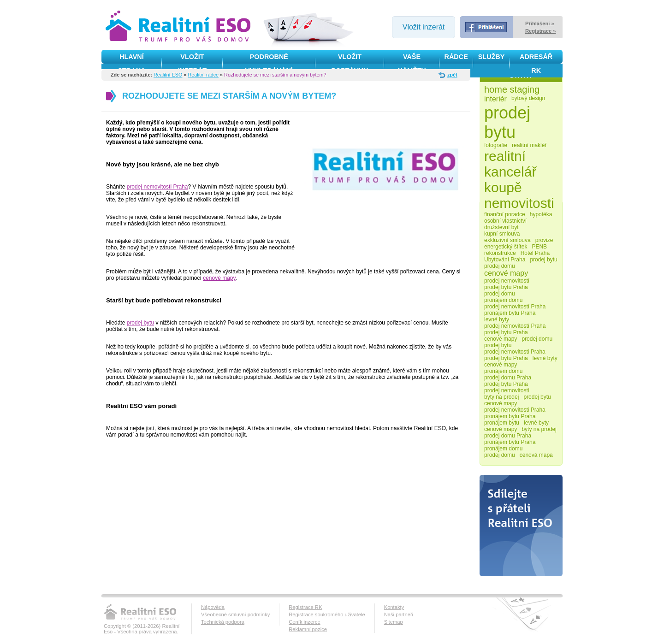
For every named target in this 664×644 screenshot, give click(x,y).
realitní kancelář (510, 164)
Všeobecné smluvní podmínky (235, 614)
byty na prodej (501, 397)
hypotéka (541, 214)
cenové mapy (219, 278)
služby (492, 57)
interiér (495, 99)
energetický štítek (506, 247)
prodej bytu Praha (506, 287)
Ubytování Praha (505, 260)
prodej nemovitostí (507, 281)
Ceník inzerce (304, 622)
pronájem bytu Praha (510, 313)
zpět (452, 75)
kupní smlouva (502, 234)
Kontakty (394, 607)
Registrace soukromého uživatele (327, 614)
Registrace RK (305, 607)
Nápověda (213, 607)
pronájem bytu (502, 423)
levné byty (497, 319)
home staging (512, 89)
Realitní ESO (168, 75)
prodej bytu (140, 323)
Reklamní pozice (308, 629)
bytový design (528, 98)
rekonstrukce (500, 253)
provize (544, 240)
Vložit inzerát (424, 27)
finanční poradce (505, 214)
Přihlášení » (540, 24)
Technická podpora (223, 622)
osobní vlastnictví (505, 221)
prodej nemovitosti (507, 390)
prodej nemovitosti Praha (157, 187)
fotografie (496, 145)
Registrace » (541, 31)
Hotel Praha (535, 253)
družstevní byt (501, 227)
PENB (539, 247)
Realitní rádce (203, 75)
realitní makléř (529, 145)
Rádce (456, 57)
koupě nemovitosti (519, 195)
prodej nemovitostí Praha (515, 307)
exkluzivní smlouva (507, 240)
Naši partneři (399, 614)
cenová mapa (536, 455)
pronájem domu (503, 300)
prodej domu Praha (508, 378)
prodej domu (500, 266)
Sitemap (394, 622)
